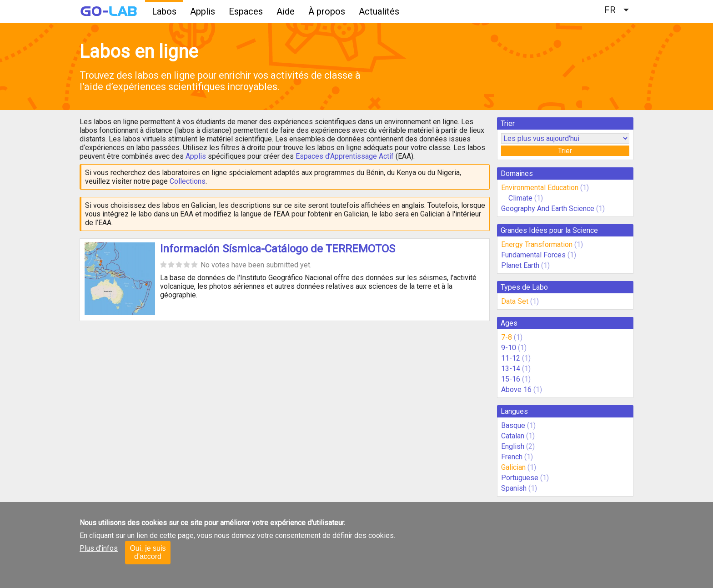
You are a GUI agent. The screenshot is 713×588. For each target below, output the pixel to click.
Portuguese (520, 478)
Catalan (513, 436)
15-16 (511, 379)
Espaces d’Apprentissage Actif (345, 156)
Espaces (246, 11)
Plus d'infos (99, 548)
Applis (203, 11)
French (512, 457)
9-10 (509, 348)
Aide (286, 11)
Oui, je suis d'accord (148, 552)
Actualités (379, 11)
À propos (327, 11)
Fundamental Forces (533, 255)
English (513, 446)
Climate (521, 198)
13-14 (511, 369)
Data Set (515, 301)
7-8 (507, 337)
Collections (188, 181)
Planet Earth (520, 265)
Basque (513, 425)
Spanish (514, 488)
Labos (164, 11)
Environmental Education (540, 188)
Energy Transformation (537, 244)
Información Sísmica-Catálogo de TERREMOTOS (278, 249)
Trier (565, 151)
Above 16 (516, 389)
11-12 (511, 358)
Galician (513, 467)
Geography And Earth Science (548, 209)
